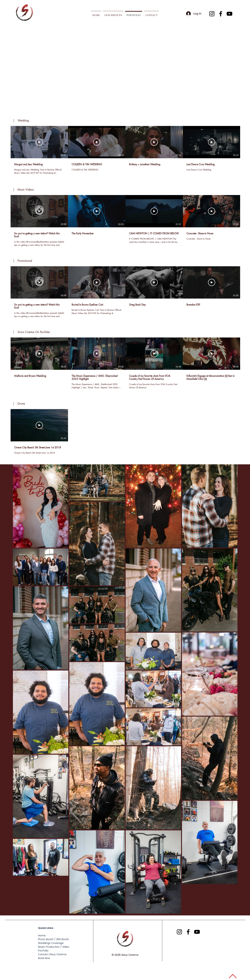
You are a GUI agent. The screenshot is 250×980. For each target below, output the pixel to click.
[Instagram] (212, 14)
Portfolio (43, 951)
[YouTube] (229, 14)
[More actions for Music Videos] (24, 190)
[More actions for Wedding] (21, 121)
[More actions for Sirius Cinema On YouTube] (32, 332)
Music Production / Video (54, 947)
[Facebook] (221, 14)
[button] (113, 14)
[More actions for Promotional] (23, 261)
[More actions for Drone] (19, 404)
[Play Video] (39, 142)
